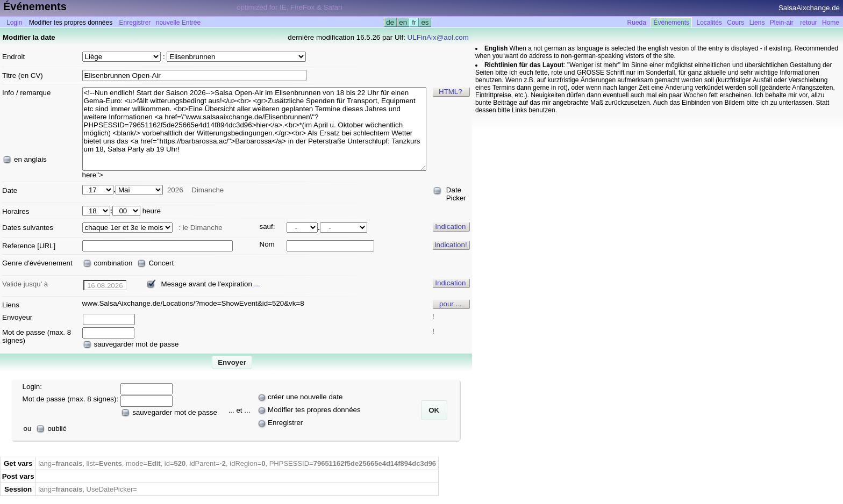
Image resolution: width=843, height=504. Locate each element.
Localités (709, 23)
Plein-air (782, 23)
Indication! (451, 245)
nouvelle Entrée (178, 23)
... (257, 284)
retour (808, 23)
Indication (450, 226)
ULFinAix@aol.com (438, 37)
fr (414, 22)
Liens (757, 23)
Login (14, 23)
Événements (671, 23)
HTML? (451, 92)
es (425, 22)
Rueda (637, 23)
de (390, 22)
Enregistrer (135, 23)
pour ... (451, 304)
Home (831, 23)
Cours (735, 23)
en (403, 22)
